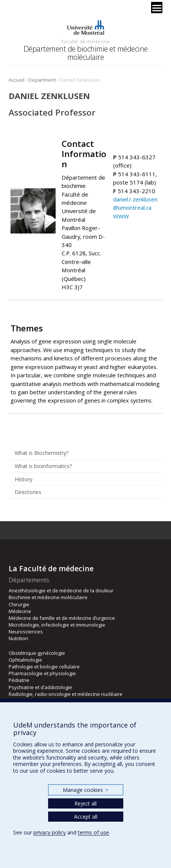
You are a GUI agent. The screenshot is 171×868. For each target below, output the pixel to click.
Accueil (17, 80)
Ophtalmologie (25, 660)
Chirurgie (19, 604)
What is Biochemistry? (42, 453)
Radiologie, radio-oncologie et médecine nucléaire (66, 694)
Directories (28, 492)
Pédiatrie (19, 680)
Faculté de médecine (86, 41)
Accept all (86, 817)
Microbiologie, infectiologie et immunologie (57, 625)
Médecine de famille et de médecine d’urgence (62, 618)
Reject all (85, 803)
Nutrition (18, 638)
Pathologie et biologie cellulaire (44, 667)
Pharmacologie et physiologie (42, 673)
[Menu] (157, 8)
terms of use (93, 832)
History (23, 479)
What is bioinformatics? (43, 466)
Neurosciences (26, 632)
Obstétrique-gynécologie (37, 653)
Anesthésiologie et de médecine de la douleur (61, 590)
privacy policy (50, 832)
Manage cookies (85, 790)
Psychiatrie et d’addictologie (40, 687)
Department (42, 80)
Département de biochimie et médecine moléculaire (86, 53)
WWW (121, 216)
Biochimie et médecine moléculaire (48, 597)
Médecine (20, 611)
